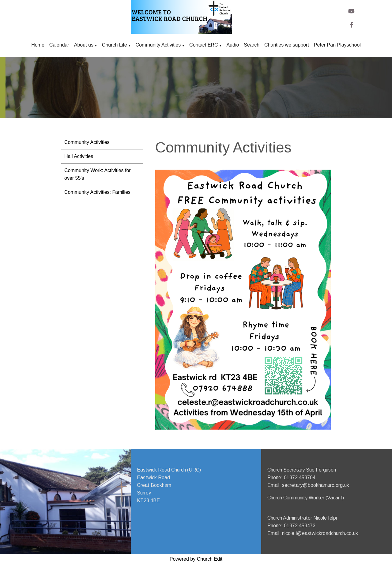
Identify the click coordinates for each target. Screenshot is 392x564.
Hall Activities (79, 156)
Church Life (115, 45)
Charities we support (287, 45)
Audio (233, 45)
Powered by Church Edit (196, 559)
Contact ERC (204, 45)
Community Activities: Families (97, 192)
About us (84, 45)
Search (252, 45)
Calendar (59, 45)
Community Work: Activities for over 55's (98, 174)
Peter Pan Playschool (337, 45)
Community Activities (158, 45)
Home (38, 45)
